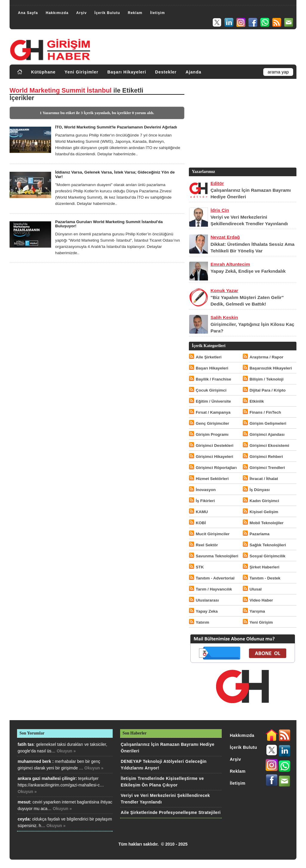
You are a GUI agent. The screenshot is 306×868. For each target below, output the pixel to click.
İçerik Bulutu (107, 13)
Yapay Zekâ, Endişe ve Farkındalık (248, 271)
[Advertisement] (242, 125)
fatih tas (26, 744)
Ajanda (193, 72)
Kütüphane (43, 72)
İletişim (157, 13)
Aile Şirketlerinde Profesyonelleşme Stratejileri (171, 812)
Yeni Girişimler (81, 72)
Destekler (166, 72)
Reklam (135, 13)
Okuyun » (66, 751)
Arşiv (81, 13)
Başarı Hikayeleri (127, 72)
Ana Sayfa (28, 13)
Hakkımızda (57, 13)
